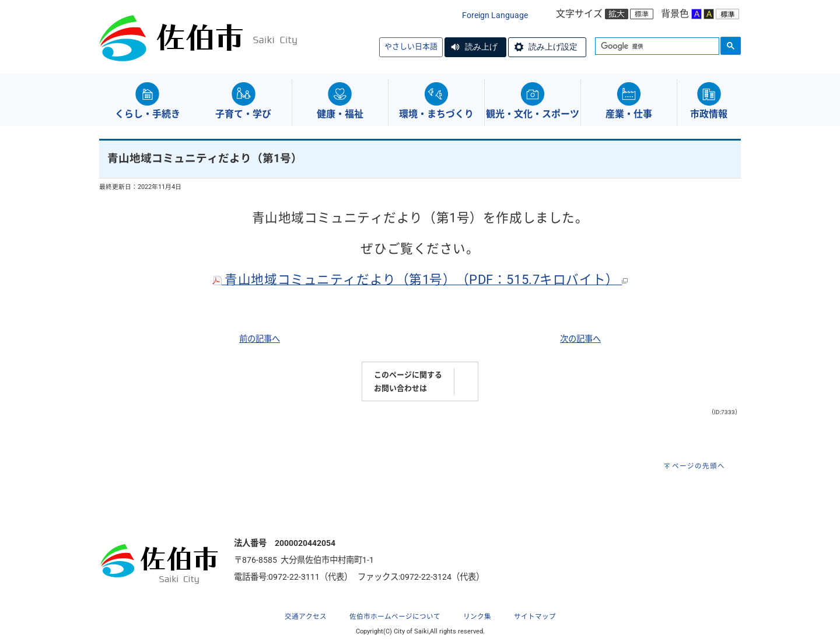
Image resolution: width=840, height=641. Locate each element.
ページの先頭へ (699, 466)
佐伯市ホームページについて (395, 617)
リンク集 (477, 617)
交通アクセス (306, 617)
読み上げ (481, 47)
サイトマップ (535, 617)
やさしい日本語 (411, 46)
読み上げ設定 (553, 47)
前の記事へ (260, 339)
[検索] (656, 47)
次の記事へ (580, 339)
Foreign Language (495, 15)
